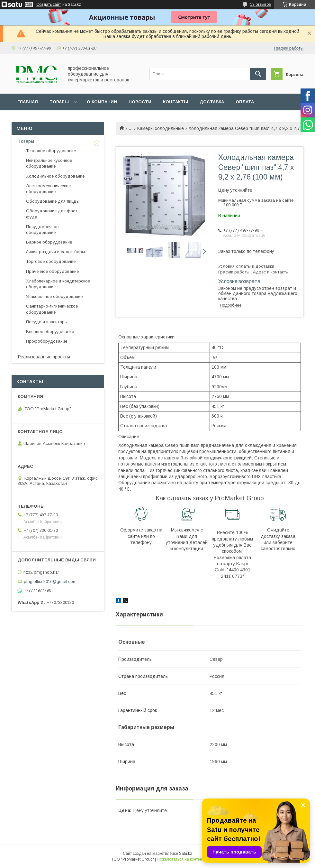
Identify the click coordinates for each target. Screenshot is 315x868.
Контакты (175, 102)
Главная (28, 102)
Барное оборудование (49, 242)
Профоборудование (47, 341)
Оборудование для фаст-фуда (52, 214)
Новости (140, 102)
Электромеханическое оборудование (48, 189)
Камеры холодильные (161, 128)
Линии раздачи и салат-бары (55, 252)
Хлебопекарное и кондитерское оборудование (58, 284)
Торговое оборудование (51, 261)
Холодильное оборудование (55, 176)
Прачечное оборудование (52, 271)
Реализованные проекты (44, 357)
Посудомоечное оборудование (42, 230)
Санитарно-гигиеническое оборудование (52, 309)
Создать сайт (49, 5)
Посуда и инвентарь (46, 322)
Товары (59, 102)
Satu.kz (186, 854)
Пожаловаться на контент (180, 859)
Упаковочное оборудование (54, 296)
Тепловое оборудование (51, 151)
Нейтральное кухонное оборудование (49, 163)
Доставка (212, 102)
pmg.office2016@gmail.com (50, 581)
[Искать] (258, 74)
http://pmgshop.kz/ (41, 572)
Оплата (245, 102)
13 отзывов (261, 5)
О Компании (102, 102)
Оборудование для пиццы (53, 201)
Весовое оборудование (50, 332)
